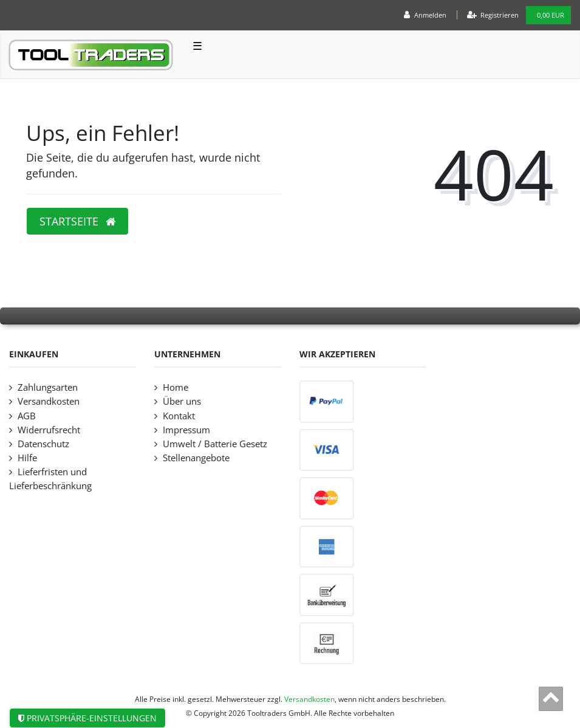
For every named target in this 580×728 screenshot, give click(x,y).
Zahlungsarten (48, 387)
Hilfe (27, 458)
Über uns (182, 401)
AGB (27, 416)
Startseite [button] (77, 221)
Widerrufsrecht (49, 430)
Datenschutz (43, 444)
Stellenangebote (196, 458)
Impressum (186, 430)
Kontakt (179, 416)
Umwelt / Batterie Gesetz (215, 444)
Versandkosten (49, 401)
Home (176, 387)
